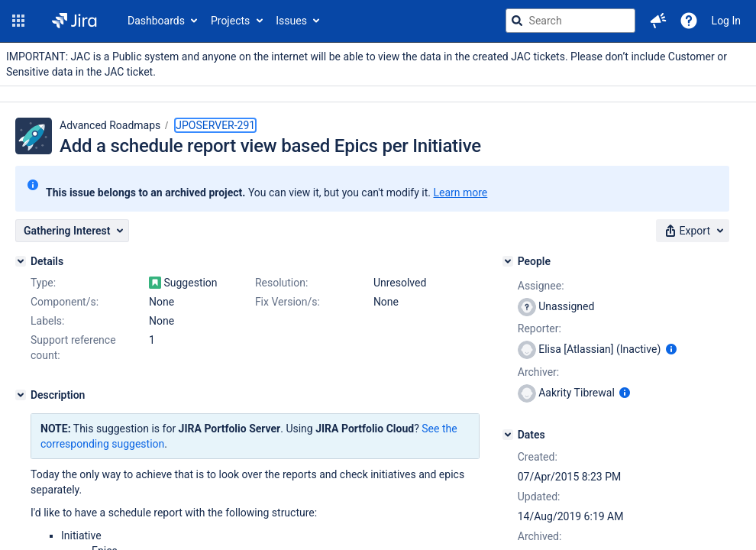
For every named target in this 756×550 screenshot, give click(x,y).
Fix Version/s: (288, 302)
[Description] (21, 395)
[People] (508, 261)
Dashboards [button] (156, 21)
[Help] (689, 21)
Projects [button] (230, 21)
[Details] (21, 261)
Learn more (460, 192)
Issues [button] (291, 21)
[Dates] (508, 435)
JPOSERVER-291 (215, 125)
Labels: (47, 321)
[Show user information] (671, 349)
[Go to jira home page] (74, 21)
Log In (726, 21)
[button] (18, 21)
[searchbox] (570, 21)
